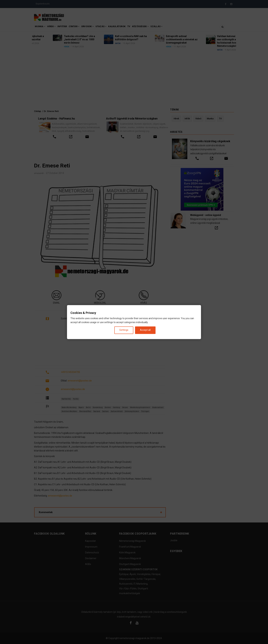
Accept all (145, 330)
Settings (124, 330)
